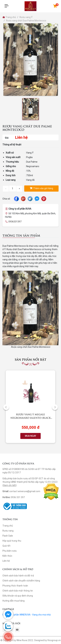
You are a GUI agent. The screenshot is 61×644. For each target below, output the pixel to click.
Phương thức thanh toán (15, 586)
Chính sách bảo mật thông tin (18, 591)
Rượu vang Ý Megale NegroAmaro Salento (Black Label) (31, 418)
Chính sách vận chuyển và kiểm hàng (21, 581)
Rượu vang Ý (26, 17)
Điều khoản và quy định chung (18, 596)
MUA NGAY (30, 436)
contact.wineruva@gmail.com (25, 491)
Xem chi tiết (10, 485)
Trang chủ (9, 17)
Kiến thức (7, 556)
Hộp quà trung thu (12, 541)
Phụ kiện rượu (10, 551)
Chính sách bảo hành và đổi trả (18, 576)
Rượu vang (8, 531)
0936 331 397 (18, 497)
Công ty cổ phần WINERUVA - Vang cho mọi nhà (27, 615)
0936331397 (15, 222)
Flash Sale (8, 536)
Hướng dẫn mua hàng (14, 601)
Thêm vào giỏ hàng (41, 188)
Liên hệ (6, 561)
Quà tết (6, 546)
